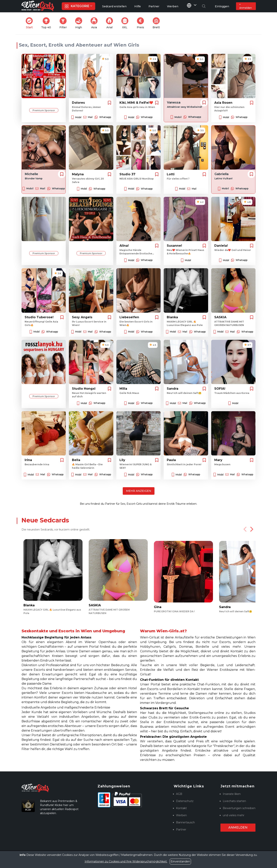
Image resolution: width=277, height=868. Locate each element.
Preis (142, 23)
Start (30, 23)
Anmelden (238, 827)
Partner (181, 830)
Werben (181, 815)
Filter (64, 23)
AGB (179, 794)
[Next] (251, 529)
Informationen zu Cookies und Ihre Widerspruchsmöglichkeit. (126, 861)
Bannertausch (185, 822)
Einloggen (222, 6)
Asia (95, 23)
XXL (126, 23)
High (80, 23)
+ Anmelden (246, 6)
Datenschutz (185, 801)
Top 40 (47, 23)
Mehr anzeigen (139, 491)
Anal (111, 23)
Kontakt (181, 808)
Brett (157, 23)
